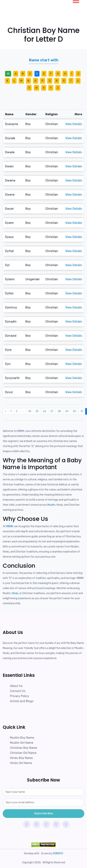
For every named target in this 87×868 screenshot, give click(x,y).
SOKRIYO (58, 853)
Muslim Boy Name (22, 738)
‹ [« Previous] (6, 411)
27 (52, 411)
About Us (16, 686)
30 (75, 411)
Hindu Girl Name (21, 763)
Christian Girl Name (23, 753)
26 (44, 411)
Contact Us (18, 691)
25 (37, 411)
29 (67, 411)
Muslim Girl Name (22, 743)
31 (82, 411)
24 (30, 411)
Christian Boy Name (24, 748)
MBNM (10, 526)
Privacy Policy (20, 696)
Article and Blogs (22, 701)
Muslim (51, 505)
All (8, 74)
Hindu (15, 593)
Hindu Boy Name (21, 758)
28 (59, 411)
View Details (74, 124)
